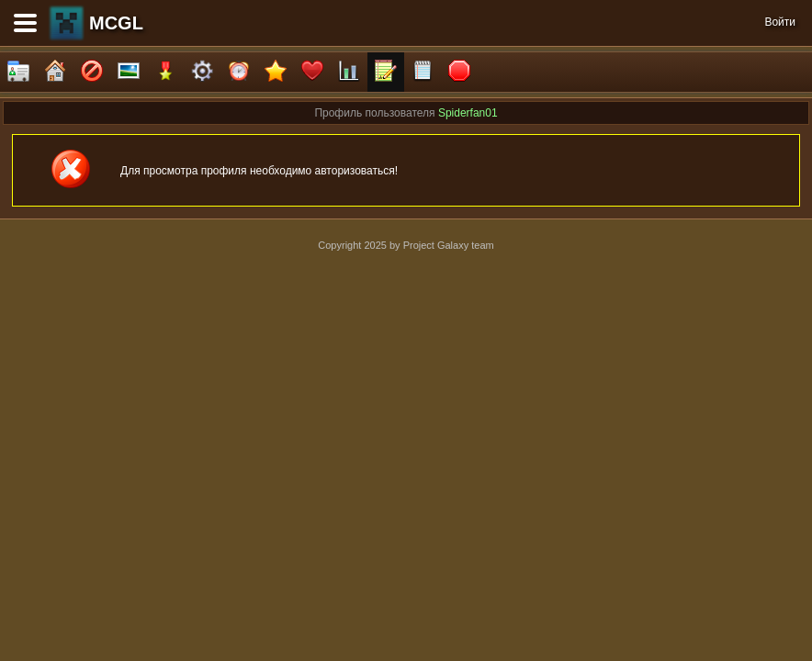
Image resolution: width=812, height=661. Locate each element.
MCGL (116, 23)
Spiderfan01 (468, 113)
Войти (780, 22)
